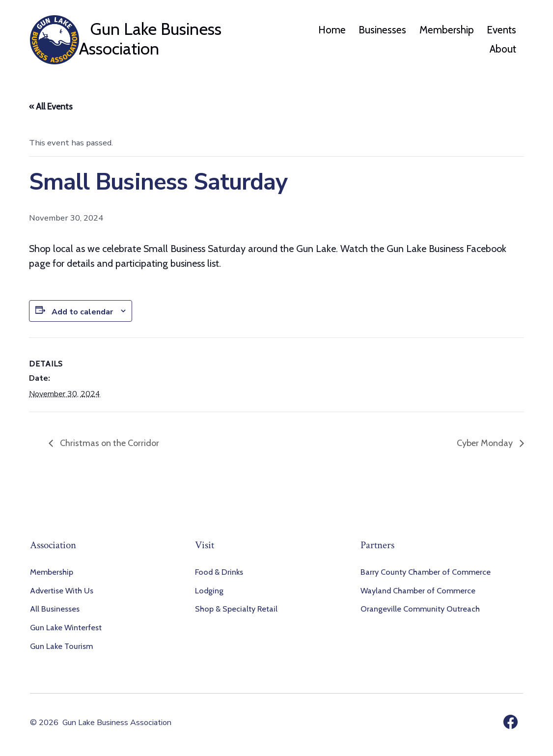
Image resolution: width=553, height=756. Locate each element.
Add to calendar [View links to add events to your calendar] (82, 312)
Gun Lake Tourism (61, 646)
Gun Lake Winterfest (66, 627)
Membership (447, 30)
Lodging (209, 590)
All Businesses (55, 609)
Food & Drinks (219, 572)
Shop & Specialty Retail (236, 609)
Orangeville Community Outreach (420, 609)
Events (501, 30)
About (503, 49)
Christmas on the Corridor (109, 443)
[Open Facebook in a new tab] (511, 722)
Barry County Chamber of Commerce (426, 572)
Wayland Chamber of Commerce (418, 590)
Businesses (382, 30)
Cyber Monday (486, 443)
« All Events (51, 107)
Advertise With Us (62, 590)
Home (332, 30)
